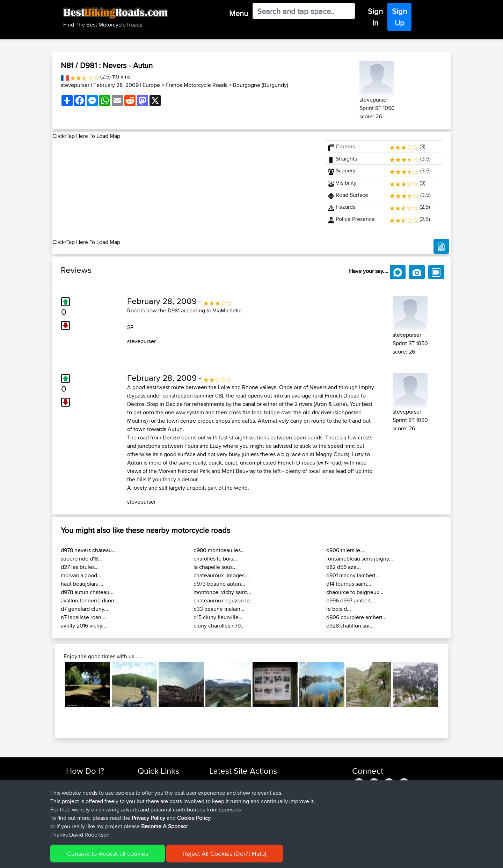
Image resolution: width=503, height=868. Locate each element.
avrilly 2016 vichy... (83, 626)
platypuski (221, 791)
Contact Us (150, 816)
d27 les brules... (80, 567)
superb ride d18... (81, 559)
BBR (256, 782)
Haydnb (219, 824)
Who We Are (152, 807)
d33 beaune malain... (219, 609)
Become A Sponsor (88, 816)
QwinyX (218, 816)
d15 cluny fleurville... (218, 617)
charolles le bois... (215, 559)
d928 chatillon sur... (350, 626)
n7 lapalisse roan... (83, 617)
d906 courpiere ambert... (356, 617)
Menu (239, 13)
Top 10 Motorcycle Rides (165, 782)
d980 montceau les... (219, 550)
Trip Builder (151, 799)
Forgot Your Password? (93, 807)
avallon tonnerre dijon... (90, 600)
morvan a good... (81, 575)
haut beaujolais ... (82, 584)
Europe (151, 85)
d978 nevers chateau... (88, 550)
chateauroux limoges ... (222, 575)
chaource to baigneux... (355, 592)
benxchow (222, 782)
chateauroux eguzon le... (224, 600)
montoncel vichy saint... (222, 592)
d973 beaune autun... (219, 584)
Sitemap (131, 858)
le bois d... (339, 609)
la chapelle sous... (215, 567)
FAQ (71, 824)
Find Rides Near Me (88, 782)
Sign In (375, 17)
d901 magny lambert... (353, 575)
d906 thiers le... (345, 550)
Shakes (218, 807)
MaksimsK (221, 799)
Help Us (147, 824)
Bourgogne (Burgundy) (261, 85)
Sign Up (399, 17)
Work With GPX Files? (90, 799)
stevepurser (75, 85)
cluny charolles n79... (219, 626)
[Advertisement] (185, 189)
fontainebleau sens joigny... (360, 559)
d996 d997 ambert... (351, 600)
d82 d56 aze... (344, 567)
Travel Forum (152, 791)
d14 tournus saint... (349, 584)
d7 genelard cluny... (85, 609)
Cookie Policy (194, 858)
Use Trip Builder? (85, 791)
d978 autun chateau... (87, 592)
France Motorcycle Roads (196, 85)
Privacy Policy (160, 858)
